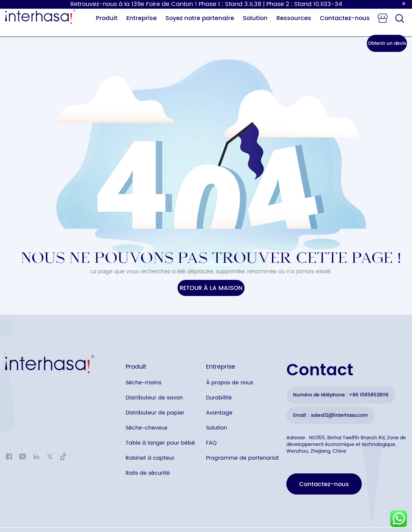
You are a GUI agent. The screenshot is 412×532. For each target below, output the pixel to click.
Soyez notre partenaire (200, 18)
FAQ (211, 443)
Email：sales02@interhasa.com (331, 415)
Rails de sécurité (148, 473)
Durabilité (219, 398)
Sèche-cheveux (147, 428)
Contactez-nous (345, 18)
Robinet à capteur (150, 458)
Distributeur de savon (154, 398)
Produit (107, 18)
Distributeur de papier (155, 413)
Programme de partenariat (243, 458)
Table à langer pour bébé (160, 443)
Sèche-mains (144, 383)
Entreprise (142, 18)
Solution (255, 18)
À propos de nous (230, 383)
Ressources (294, 18)
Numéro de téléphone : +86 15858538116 (341, 395)
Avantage (219, 413)
